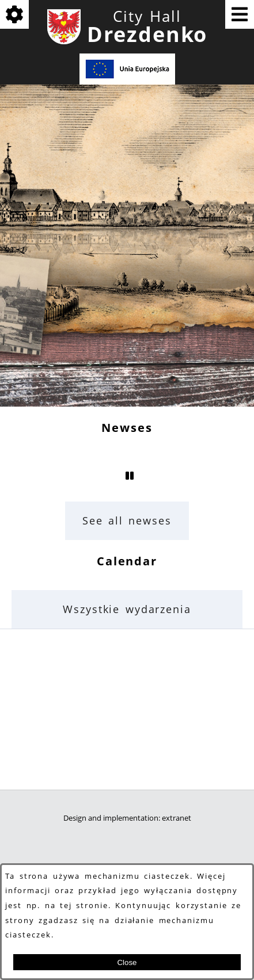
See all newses (127, 520)
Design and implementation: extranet (127, 818)
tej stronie (84, 906)
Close (127, 962)
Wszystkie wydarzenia (127, 609)
